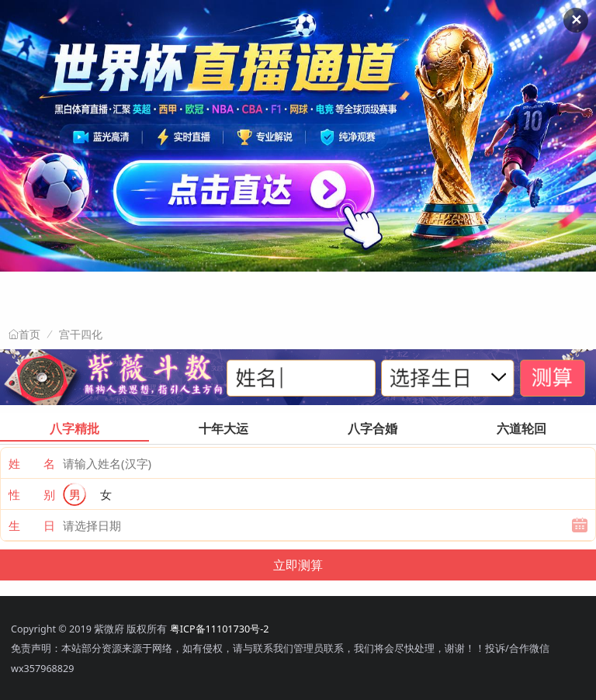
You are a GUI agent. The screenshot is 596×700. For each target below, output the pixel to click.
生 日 (32, 525)
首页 (29, 334)
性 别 (32, 494)
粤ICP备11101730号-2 (220, 629)
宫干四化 (81, 334)
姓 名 (32, 463)
